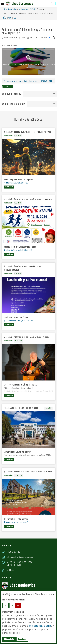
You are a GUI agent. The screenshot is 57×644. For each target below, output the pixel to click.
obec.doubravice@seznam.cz (20, 557)
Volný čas (23, 9)
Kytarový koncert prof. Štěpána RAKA (20, 385)
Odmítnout (22, 639)
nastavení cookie (40, 626)
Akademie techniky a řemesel (17, 318)
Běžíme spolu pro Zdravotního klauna (20, 247)
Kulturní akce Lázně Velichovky (18, 452)
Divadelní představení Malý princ (18, 180)
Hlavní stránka (10, 9)
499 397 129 (14, 552)
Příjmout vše (9, 639)
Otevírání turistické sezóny (16, 519)
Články (33, 9)
